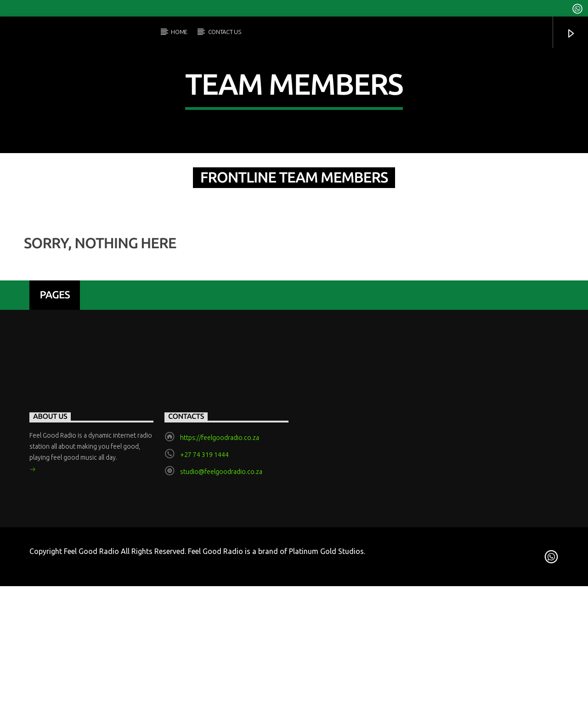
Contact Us (225, 32)
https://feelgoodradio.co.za (220, 619)
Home (179, 32)
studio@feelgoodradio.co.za (221, 653)
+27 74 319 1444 (204, 636)
